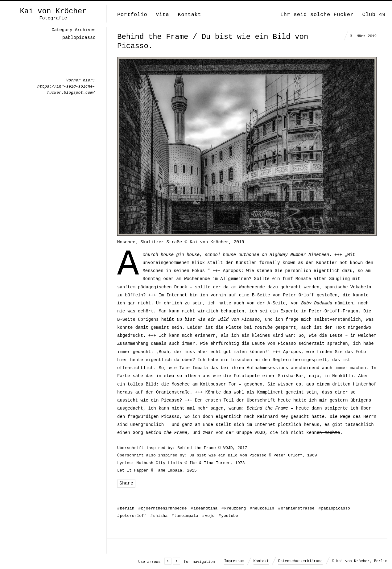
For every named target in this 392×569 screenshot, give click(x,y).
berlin (126, 508)
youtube (228, 516)
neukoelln (262, 508)
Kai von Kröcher (53, 11)
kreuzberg (234, 508)
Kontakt (189, 15)
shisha (159, 516)
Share (126, 483)
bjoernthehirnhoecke (162, 508)
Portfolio (132, 15)
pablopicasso (334, 508)
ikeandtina (204, 508)
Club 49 (374, 15)
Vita (162, 15)
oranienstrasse (296, 508)
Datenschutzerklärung (300, 561)
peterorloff (132, 516)
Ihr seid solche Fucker (317, 15)
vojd (208, 516)
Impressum (234, 561)
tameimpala (185, 516)
